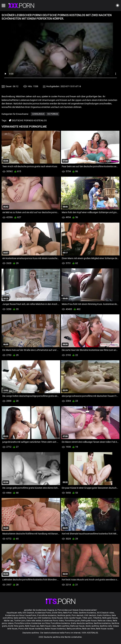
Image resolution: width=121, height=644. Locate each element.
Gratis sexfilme (92, 626)
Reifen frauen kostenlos (55, 629)
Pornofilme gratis (73, 621)
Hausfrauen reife (14, 613)
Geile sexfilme (20, 618)
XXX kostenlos (44, 618)
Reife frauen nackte (105, 629)
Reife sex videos (105, 621)
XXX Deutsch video (105, 613)
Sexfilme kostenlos (102, 623)
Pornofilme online (22, 623)
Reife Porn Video (71, 613)
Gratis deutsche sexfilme (82, 623)
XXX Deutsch (28, 613)
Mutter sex (9, 621)
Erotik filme (57, 613)
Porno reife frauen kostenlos (31, 629)
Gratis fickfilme (104, 615)
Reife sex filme (89, 629)
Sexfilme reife (106, 626)
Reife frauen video (48, 626)
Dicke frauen (57, 618)
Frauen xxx (32, 618)
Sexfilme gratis (64, 615)
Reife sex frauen (77, 626)
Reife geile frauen (110, 618)
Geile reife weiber (34, 621)
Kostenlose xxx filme (14, 615)
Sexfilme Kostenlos (87, 613)
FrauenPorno (30, 615)
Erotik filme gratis (16, 626)
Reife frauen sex (32, 626)
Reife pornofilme (74, 629)
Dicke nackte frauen (73, 618)
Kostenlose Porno (43, 613)
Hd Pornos (53, 114)
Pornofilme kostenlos (47, 615)
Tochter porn (20, 621)
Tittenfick (97, 618)
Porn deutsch (78, 615)
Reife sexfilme (63, 626)
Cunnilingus (38, 114)
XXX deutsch (90, 615)
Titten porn (87, 618)
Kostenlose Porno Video (53, 621)
